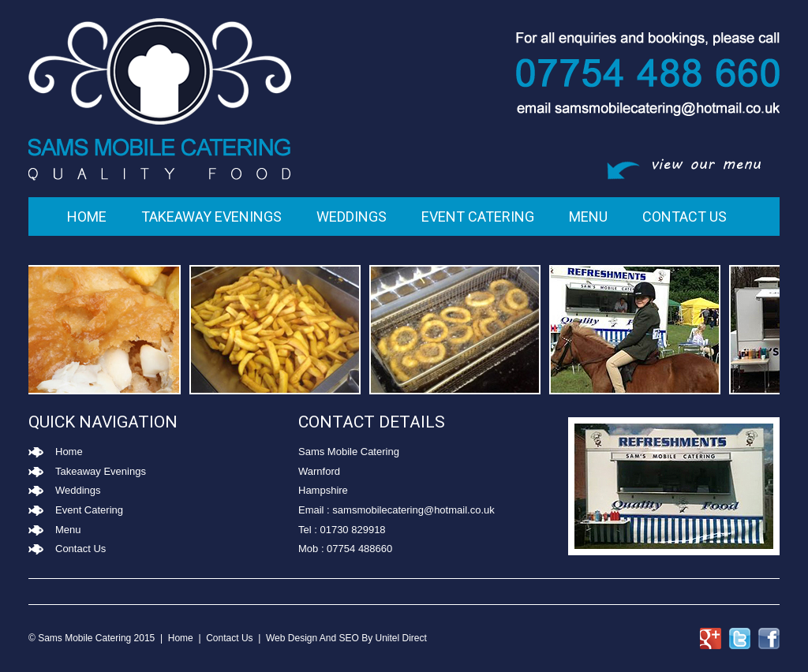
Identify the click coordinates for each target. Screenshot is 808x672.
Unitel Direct (401, 638)
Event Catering (478, 217)
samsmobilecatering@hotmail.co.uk (413, 510)
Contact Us (685, 217)
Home (87, 217)
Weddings (352, 217)
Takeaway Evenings (211, 217)
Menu (588, 217)
